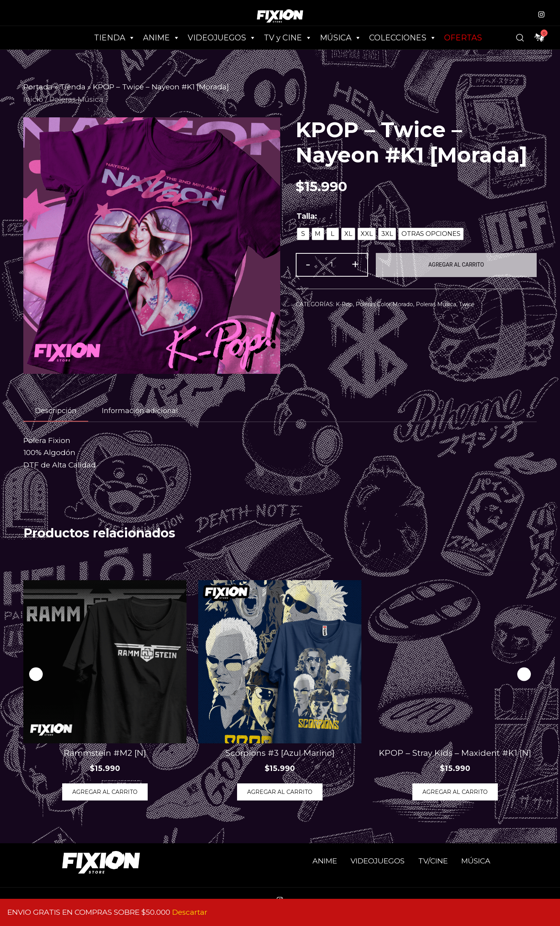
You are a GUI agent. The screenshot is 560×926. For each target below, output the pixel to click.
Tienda (73, 87)
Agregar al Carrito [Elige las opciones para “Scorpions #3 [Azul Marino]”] (280, 792)
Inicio (33, 99)
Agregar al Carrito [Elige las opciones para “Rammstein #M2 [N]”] (105, 792)
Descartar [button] (190, 912)
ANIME (325, 861)
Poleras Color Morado (384, 304)
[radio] (303, 234)
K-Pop (344, 304)
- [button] (308, 264)
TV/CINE (433, 861)
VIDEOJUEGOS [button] (222, 38)
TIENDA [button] (115, 38)
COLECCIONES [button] (403, 38)
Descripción (56, 411)
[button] (524, 674)
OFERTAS (463, 38)
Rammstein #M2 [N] (105, 753)
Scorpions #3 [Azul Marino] (280, 753)
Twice (467, 304)
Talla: (307, 216)
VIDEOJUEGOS (378, 861)
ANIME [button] (161, 38)
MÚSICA (341, 38)
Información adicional (140, 411)
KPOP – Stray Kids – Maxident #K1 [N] (455, 753)
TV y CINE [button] (288, 38)
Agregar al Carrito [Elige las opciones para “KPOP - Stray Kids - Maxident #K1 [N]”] (455, 792)
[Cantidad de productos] (332, 265)
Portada (38, 87)
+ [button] (355, 264)
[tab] (56, 411)
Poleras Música (76, 99)
